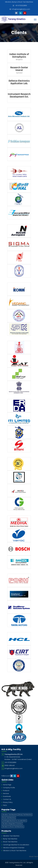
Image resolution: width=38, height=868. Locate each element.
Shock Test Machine (10, 842)
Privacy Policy (8, 802)
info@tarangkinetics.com (21, 9)
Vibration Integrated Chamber (14, 848)
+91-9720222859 (21, 6)
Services (6, 793)
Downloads (7, 796)
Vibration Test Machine (11, 836)
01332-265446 (10, 765)
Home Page (7, 785)
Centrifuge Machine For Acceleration (16, 845)
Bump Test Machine (10, 839)
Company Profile (9, 788)
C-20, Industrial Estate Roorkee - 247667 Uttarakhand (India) (18, 757)
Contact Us (7, 799)
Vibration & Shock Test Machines (15, 851)
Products (6, 791)
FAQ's (5, 805)
